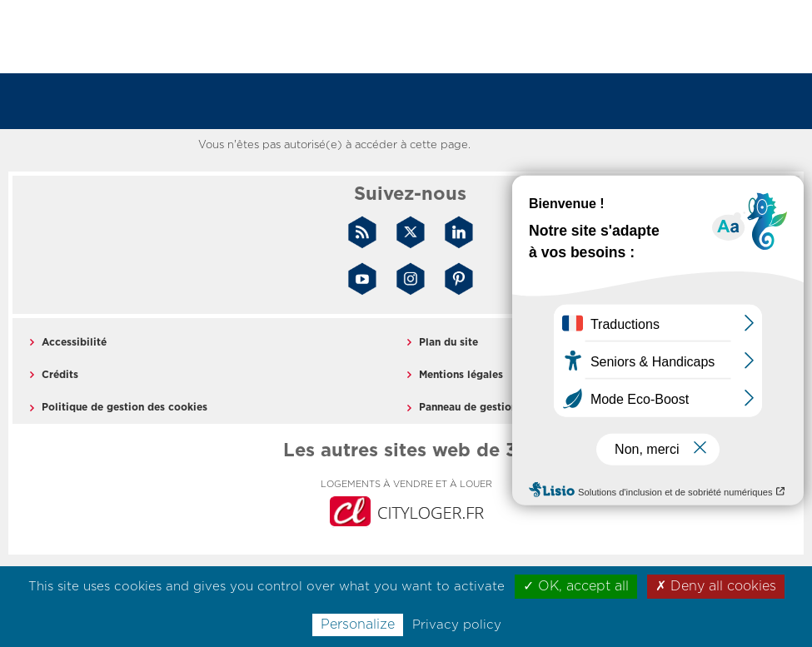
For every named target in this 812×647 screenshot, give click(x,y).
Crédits (60, 375)
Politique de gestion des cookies (125, 407)
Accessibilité (74, 342)
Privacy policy (457, 625)
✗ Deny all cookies (716, 586)
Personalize (358, 625)
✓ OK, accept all (576, 586)
